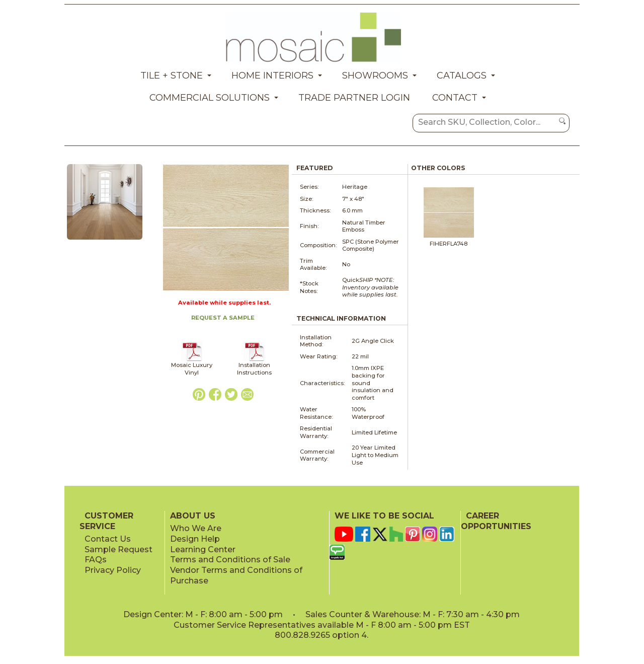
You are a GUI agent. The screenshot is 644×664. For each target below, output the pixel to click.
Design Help (195, 539)
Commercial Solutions (210, 98)
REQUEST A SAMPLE (223, 318)
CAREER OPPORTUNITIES (496, 521)
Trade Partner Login (354, 98)
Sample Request (118, 549)
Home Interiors (272, 76)
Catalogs (462, 76)
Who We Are (196, 528)
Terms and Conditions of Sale (230, 560)
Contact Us (108, 539)
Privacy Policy (113, 570)
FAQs (96, 560)
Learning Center (203, 549)
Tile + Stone (172, 76)
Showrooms (375, 76)
